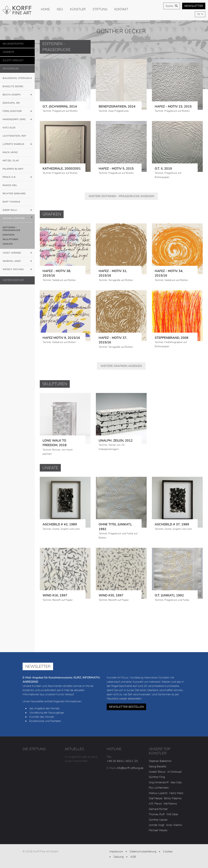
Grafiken (9, 235)
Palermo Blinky (13, 169)
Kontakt (121, 9)
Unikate (8, 244)
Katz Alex (9, 128)
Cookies (168, 852)
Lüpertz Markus (17, 144)
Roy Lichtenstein (159, 788)
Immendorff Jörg (17, 120)
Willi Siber (172, 814)
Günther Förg (157, 777)
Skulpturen (10, 239)
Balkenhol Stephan (17, 78)
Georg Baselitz (158, 766)
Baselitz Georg (13, 86)
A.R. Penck (155, 804)
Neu (60, 9)
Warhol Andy (17, 261)
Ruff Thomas (11, 202)
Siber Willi (17, 210)
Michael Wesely (158, 830)
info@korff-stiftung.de (130, 768)
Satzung (118, 857)
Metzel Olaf (11, 161)
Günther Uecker (158, 820)
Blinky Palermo (173, 798)
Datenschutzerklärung (143, 852)
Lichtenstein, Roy (15, 136)
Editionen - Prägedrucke (11, 229)
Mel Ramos (170, 804)
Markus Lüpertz (158, 793)
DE (199, 14)
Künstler (78, 9)
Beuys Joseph (17, 95)
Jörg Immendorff (159, 782)
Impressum (116, 852)
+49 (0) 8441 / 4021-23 (122, 761)
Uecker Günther (17, 218)
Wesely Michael (17, 270)
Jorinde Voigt (156, 825)
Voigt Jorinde (17, 253)
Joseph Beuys (157, 772)
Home (45, 9)
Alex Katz (176, 782)
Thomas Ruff (157, 814)
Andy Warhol (174, 825)
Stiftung (100, 9)
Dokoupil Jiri (11, 103)
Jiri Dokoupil (174, 772)
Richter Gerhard (14, 194)
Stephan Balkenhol (160, 761)
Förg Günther (17, 111)
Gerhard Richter (158, 809)
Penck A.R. (17, 177)
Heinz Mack (176, 793)
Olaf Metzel (156, 798)
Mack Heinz (10, 152)
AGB (133, 857)
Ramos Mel (10, 185)
